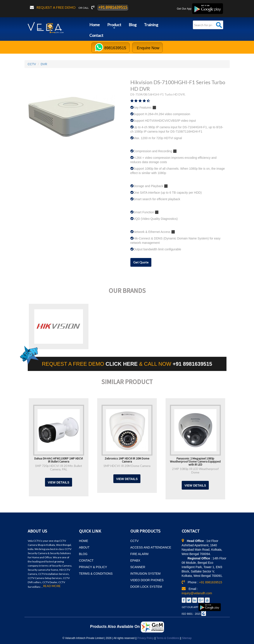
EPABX (135, 560)
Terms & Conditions (168, 638)
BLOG (83, 554)
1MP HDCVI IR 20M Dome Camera (127, 466)
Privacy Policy (146, 638)
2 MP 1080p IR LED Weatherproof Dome (195, 471)
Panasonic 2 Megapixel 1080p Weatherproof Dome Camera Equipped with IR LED (195, 461)
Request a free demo (56, 7)
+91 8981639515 (113, 7)
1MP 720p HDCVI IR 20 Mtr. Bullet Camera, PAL (59, 467)
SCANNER (138, 567)
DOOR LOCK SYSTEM (146, 587)
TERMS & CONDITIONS (96, 574)
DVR (44, 64)
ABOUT (84, 547)
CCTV (32, 64)
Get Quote (141, 262)
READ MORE (52, 586)
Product (114, 26)
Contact (96, 35)
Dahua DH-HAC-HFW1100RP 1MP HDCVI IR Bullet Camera (59, 460)
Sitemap (187, 638)
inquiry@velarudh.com (197, 593)
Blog (133, 25)
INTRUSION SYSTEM (145, 574)
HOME (84, 541)
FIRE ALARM (139, 554)
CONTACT (86, 560)
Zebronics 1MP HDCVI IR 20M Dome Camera (127, 460)
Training (151, 25)
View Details (59, 482)
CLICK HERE (122, 364)
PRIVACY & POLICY (93, 567)
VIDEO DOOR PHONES (147, 580)
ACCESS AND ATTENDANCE (151, 547)
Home (95, 25)
